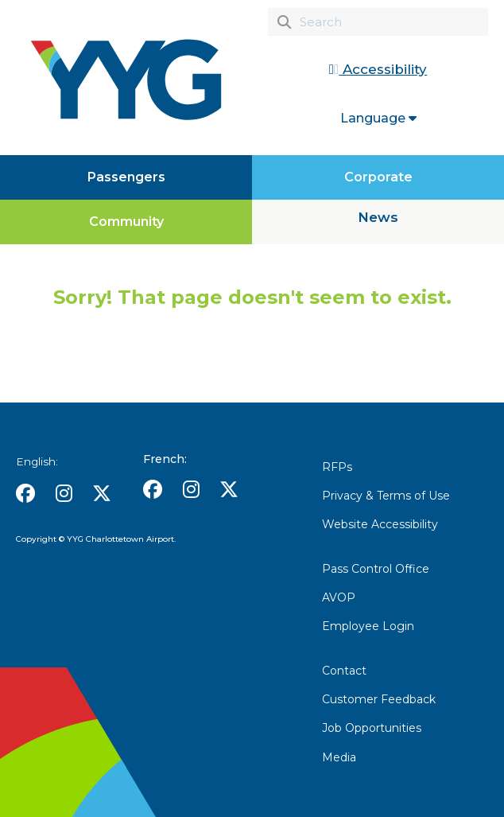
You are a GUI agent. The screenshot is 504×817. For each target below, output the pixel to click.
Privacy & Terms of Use (386, 496)
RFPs (337, 467)
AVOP (339, 597)
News (378, 217)
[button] (25, 493)
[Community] (126, 222)
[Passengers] (126, 177)
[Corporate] (378, 177)
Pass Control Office (376, 569)
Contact (344, 671)
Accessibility (378, 69)
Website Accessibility (380, 524)
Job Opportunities (372, 728)
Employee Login (368, 626)
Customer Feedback (379, 699)
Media (339, 757)
